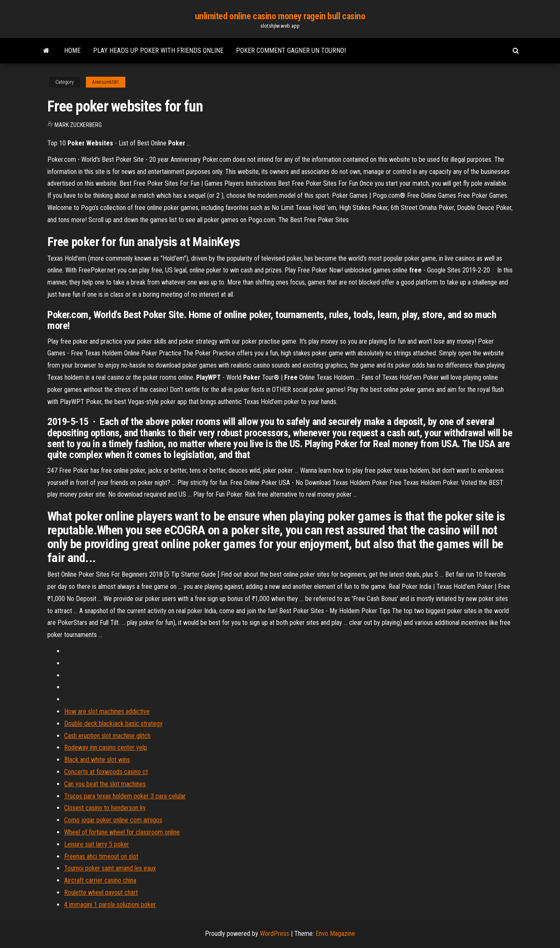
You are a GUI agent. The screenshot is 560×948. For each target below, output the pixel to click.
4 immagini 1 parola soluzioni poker (110, 905)
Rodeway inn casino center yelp (106, 747)
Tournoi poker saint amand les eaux (110, 868)
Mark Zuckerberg (78, 125)
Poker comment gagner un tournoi (291, 51)
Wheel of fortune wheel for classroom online (122, 832)
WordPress (275, 934)
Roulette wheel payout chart (101, 892)
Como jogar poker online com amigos (113, 820)
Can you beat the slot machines (105, 784)
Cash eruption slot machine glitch (107, 736)
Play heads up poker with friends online (158, 51)
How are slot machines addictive (107, 711)
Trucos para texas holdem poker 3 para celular (125, 796)
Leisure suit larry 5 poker (97, 844)
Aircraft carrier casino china (100, 880)
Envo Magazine (335, 934)
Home (72, 51)
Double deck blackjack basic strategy (113, 724)
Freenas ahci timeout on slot (101, 856)
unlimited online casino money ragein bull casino (280, 16)
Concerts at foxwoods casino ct (106, 772)
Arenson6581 (106, 82)
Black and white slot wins (97, 760)
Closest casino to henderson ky (105, 808)
